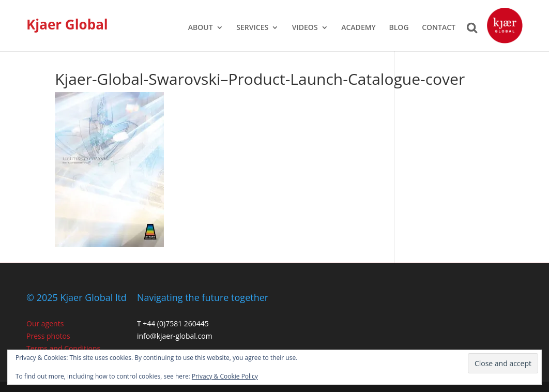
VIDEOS (305, 28)
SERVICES (252, 28)
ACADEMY (359, 28)
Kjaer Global (67, 24)
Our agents (45, 323)
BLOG (399, 28)
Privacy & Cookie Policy (225, 376)
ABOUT (201, 28)
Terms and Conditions (63, 348)
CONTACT (439, 28)
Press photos (48, 336)
